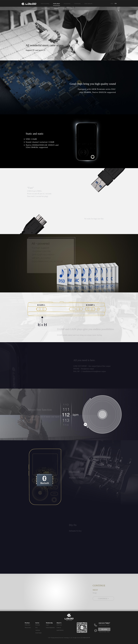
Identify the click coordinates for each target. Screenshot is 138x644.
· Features (56, 8)
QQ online (104, 629)
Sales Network (88, 4)
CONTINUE (103, 598)
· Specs (72, 8)
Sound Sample (38, 633)
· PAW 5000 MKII (45, 8)
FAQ (36, 628)
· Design (64, 8)
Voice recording (45, 4)
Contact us (59, 628)
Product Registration (50, 628)
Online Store (28, 625)
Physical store (28, 628)
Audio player (57, 4)
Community (77, 4)
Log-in (47, 625)
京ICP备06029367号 (86, 638)
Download (38, 625)
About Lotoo (59, 625)
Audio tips (38, 630)
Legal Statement (60, 630)
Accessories (67, 4)
